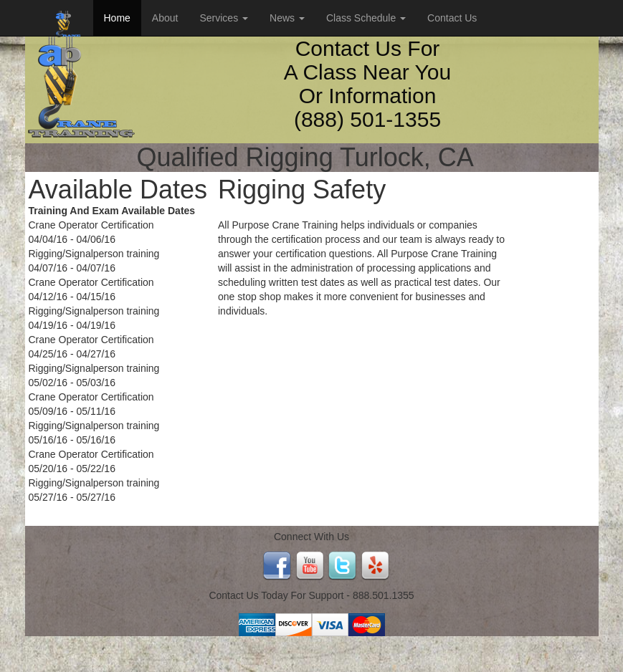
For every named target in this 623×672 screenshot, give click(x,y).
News (287, 18)
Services (224, 18)
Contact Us (452, 18)
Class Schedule (366, 18)
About (165, 18)
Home (117, 18)
